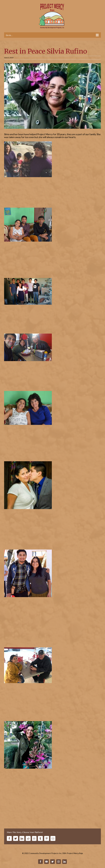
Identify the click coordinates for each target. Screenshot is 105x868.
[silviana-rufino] (52, 96)
